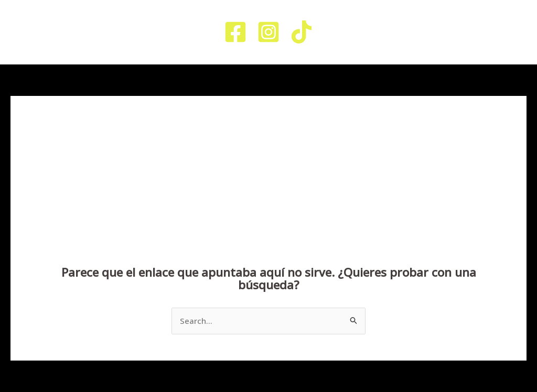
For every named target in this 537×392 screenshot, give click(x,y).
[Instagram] (268, 32)
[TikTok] (302, 32)
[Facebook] (235, 32)
